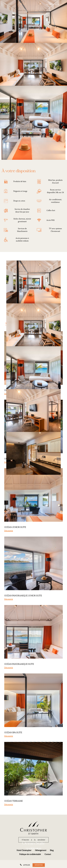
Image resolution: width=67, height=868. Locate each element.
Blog (52, 850)
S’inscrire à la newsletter (33, 840)
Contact (48, 854)
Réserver (39, 865)
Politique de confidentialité (30, 854)
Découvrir (9, 531)
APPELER (27, 865)
